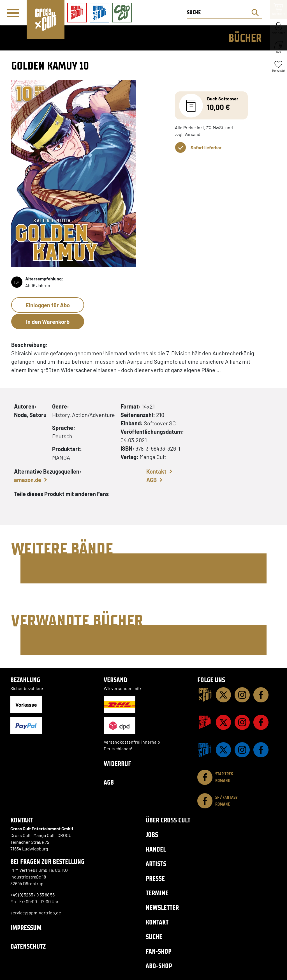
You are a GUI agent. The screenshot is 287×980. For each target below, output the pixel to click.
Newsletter (162, 908)
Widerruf (117, 764)
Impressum (26, 928)
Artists (156, 864)
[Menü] (13, 13)
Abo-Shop (159, 966)
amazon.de (28, 480)
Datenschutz (28, 946)
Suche (154, 937)
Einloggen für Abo (48, 305)
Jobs (152, 835)
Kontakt (156, 471)
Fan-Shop (159, 951)
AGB (151, 480)
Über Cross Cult (168, 820)
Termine (157, 893)
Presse (155, 878)
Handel (156, 849)
